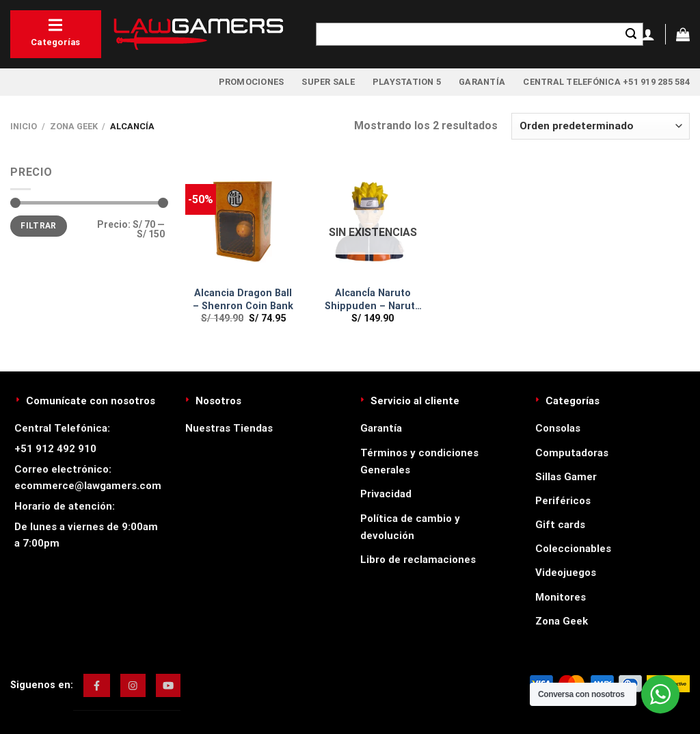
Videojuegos (566, 573)
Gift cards (560, 525)
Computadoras (572, 453)
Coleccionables (573, 549)
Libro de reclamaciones (418, 560)
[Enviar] (631, 34)
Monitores (561, 597)
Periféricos (563, 501)
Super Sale (328, 82)
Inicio (24, 126)
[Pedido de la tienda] (601, 126)
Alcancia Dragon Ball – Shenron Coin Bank (243, 300)
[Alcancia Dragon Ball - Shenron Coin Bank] (243, 222)
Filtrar (39, 226)
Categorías (56, 32)
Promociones (252, 82)
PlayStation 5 (407, 82)
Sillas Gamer (566, 477)
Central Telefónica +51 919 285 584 (606, 82)
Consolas (558, 428)
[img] (97, 685)
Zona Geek (74, 126)
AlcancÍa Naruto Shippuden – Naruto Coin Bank (373, 300)
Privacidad (386, 494)
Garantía (482, 82)
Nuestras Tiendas (229, 428)
